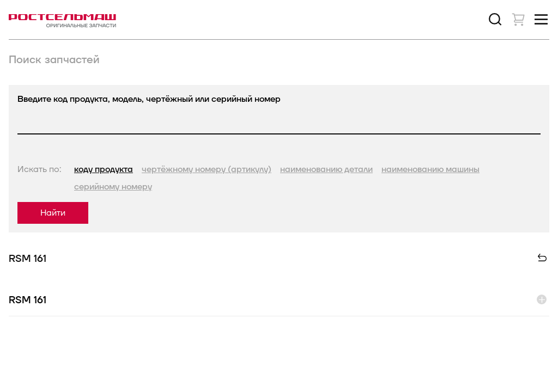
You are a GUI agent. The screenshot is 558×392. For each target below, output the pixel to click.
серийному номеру (113, 187)
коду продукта (104, 169)
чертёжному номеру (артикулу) (207, 169)
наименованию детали (326, 169)
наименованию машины (430, 169)
